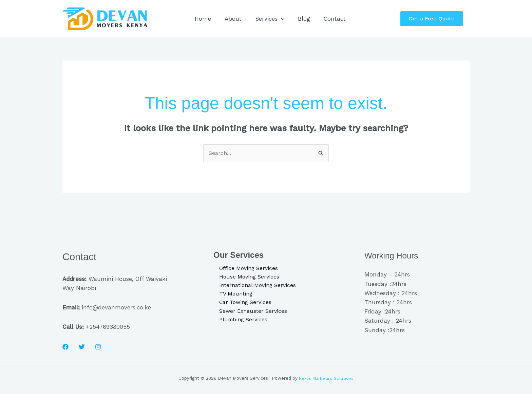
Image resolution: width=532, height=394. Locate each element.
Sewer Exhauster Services (249, 315)
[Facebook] (65, 347)
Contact (351, 19)
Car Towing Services (241, 306)
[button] (435, 19)
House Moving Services (245, 278)
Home (205, 19)
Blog (317, 19)
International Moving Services (255, 287)
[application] (290, 19)
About (239, 19)
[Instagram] (98, 347)
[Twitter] (82, 347)
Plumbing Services (239, 324)
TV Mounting (231, 297)
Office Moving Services (245, 269)
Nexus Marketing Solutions (326, 379)
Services (279, 19)
